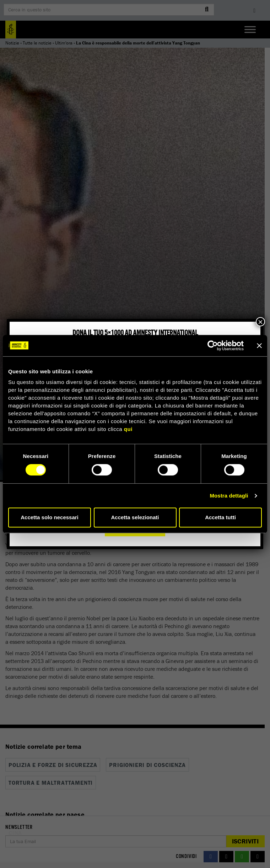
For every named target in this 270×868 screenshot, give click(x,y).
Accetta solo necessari (50, 517)
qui (128, 429)
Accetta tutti (220, 517)
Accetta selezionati (135, 517)
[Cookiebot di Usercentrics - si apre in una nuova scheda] (213, 346)
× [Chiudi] (260, 322)
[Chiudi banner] (259, 346)
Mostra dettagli (229, 496)
